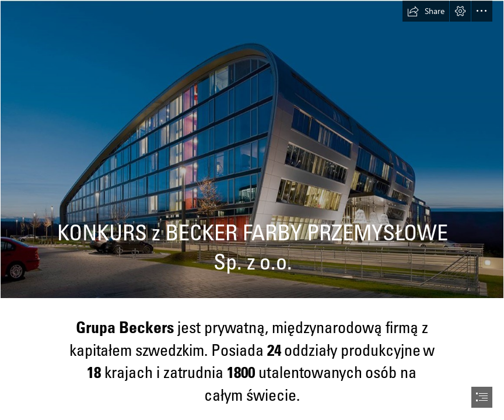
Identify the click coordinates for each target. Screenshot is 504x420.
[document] (252, 210)
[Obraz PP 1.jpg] (252, 149)
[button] (426, 11)
